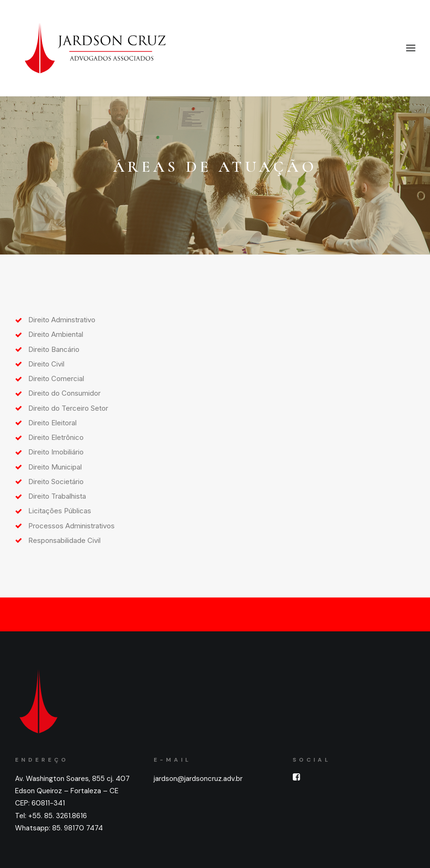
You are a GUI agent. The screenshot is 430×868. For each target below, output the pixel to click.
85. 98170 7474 (78, 828)
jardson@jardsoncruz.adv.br (198, 779)
